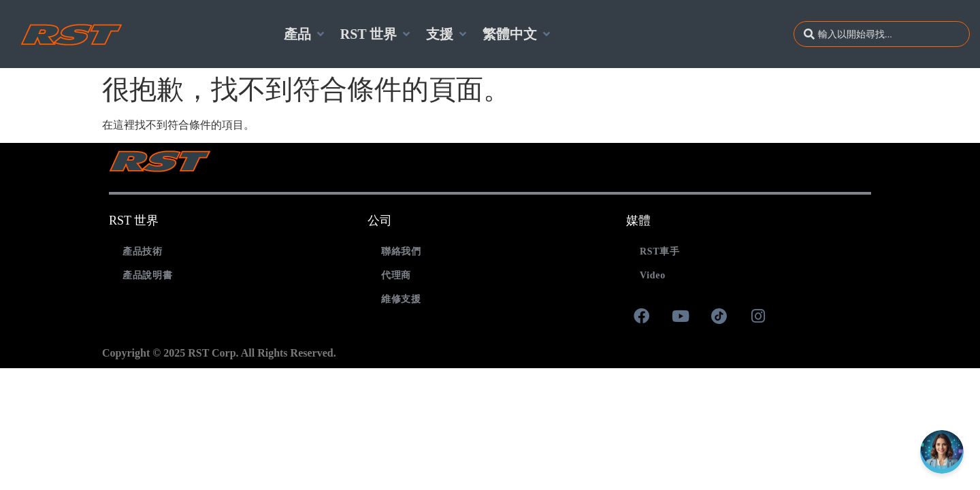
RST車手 (660, 251)
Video (653, 275)
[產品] (305, 34)
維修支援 (401, 299)
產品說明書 (148, 275)
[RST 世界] (377, 34)
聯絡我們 (401, 251)
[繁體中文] (518, 34)
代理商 (396, 275)
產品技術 (143, 251)
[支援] (447, 34)
